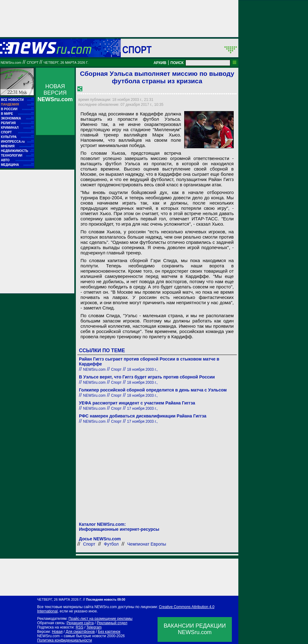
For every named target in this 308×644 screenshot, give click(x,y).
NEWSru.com (11, 63)
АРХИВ (160, 63)
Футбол (111, 544)
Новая (57, 632)
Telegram (94, 627)
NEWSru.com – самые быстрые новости (72, 636)
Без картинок (109, 632)
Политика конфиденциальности (65, 640)
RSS (79, 627)
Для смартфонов (80, 632)
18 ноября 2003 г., (142, 370)
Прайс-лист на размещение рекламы (100, 619)
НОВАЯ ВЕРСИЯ (55, 93)
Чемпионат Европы (147, 544)
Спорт (137, 50)
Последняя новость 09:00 (106, 600)
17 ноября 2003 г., (142, 408)
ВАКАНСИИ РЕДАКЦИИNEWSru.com (195, 629)
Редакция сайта (80, 623)
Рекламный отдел (112, 623)
